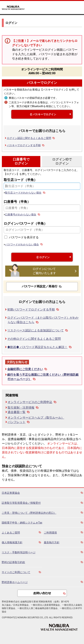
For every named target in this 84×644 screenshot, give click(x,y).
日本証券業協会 (11, 493)
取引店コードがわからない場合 (25, 193)
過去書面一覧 (19, 412)
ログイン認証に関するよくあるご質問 (31, 138)
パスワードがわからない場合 (24, 244)
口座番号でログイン (21, 161)
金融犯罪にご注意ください (28, 369)
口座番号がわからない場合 (23, 214)
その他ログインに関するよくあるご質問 (34, 339)
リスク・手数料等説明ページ (19, 552)
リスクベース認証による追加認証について (38, 330)
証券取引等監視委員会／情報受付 (21, 503)
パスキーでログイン (42, 83)
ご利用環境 (50, 533)
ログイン (42, 257)
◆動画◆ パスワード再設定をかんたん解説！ (40, 347)
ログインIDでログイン (62, 161)
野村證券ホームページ (15, 582)
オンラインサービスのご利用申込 (32, 402)
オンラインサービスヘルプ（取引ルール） (36, 418)
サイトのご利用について (16, 572)
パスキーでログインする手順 (26, 145)
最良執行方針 (52, 542)
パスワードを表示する (24, 237)
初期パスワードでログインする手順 (33, 310)
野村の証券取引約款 (13, 562)
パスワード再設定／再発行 (42, 286)
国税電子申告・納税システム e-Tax (22, 523)
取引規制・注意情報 (23, 408)
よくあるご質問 (11, 533)
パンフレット (19, 422)
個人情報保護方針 (12, 542)
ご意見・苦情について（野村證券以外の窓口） (29, 513)
